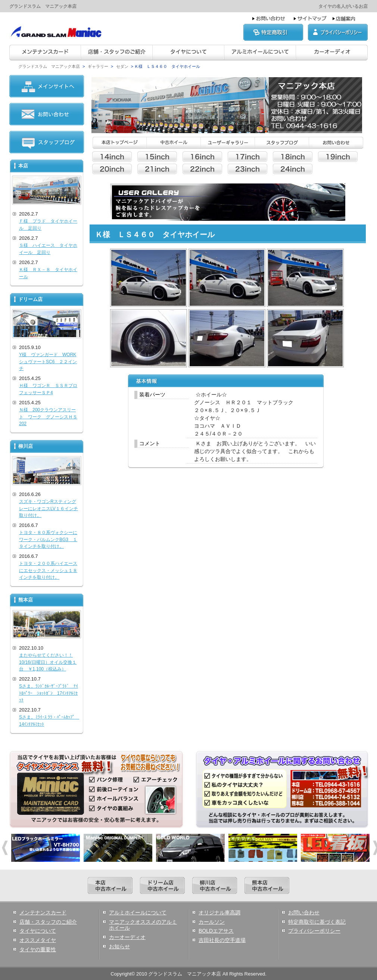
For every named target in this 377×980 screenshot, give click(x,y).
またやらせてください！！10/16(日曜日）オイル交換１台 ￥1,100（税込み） (48, 662)
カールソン (212, 922)
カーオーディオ (127, 937)
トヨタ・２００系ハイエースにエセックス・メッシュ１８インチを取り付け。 (48, 570)
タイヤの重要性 (38, 949)
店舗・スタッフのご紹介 (48, 922)
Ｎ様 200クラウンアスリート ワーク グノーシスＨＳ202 (48, 417)
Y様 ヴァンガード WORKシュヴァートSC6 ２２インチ (48, 362)
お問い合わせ (304, 913)
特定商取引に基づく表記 (317, 922)
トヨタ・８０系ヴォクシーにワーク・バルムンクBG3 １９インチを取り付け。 (48, 539)
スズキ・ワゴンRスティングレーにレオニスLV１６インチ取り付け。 (49, 508)
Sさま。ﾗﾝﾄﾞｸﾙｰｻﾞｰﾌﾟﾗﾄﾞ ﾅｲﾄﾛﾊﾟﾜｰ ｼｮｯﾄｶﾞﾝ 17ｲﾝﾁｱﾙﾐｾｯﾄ (49, 693)
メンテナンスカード (43, 913)
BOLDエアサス (216, 931)
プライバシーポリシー (314, 931)
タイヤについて (38, 931)
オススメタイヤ (38, 940)
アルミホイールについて (138, 913)
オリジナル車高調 (219, 913)
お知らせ (119, 946)
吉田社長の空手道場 (222, 940)
